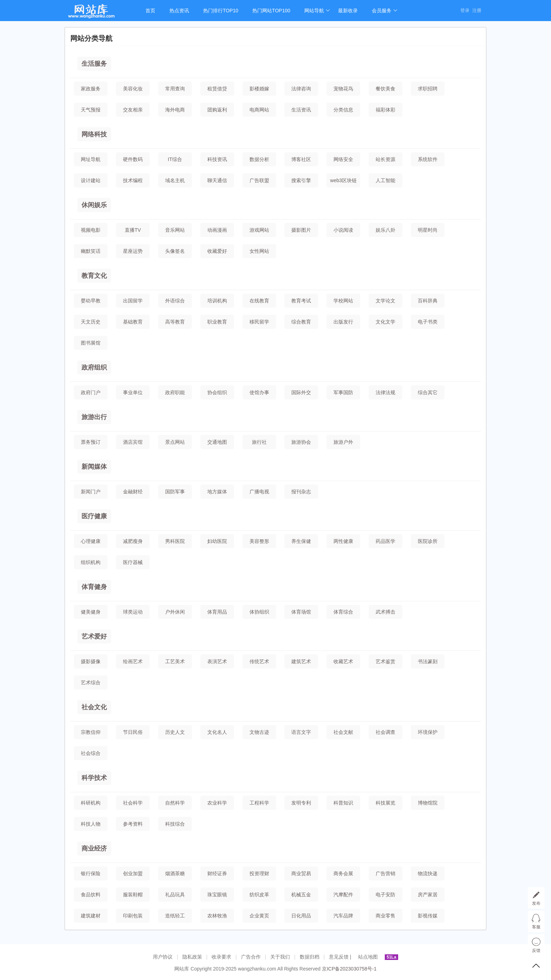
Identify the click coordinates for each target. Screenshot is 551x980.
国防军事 (175, 492)
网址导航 (91, 159)
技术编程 (133, 180)
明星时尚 (428, 230)
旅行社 (259, 442)
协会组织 (217, 392)
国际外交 (301, 392)
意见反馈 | (341, 957)
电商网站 (259, 110)
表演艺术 (217, 661)
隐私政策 (192, 957)
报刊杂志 (301, 492)
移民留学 (259, 322)
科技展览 (385, 803)
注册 (477, 10)
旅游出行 (94, 417)
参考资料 (133, 824)
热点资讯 (179, 11)
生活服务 (94, 64)
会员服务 (385, 11)
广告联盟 (259, 180)
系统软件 (428, 159)
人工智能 (385, 180)
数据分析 (259, 159)
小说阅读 (343, 230)
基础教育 (133, 322)
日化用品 (301, 916)
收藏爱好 (217, 251)
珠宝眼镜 (217, 895)
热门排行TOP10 (221, 11)
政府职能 (175, 392)
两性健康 (343, 541)
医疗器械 (133, 562)
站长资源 (385, 159)
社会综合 (91, 753)
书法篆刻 (428, 661)
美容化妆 (133, 89)
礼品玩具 (175, 895)
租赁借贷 (217, 89)
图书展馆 (91, 343)
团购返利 (217, 110)
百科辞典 (428, 301)
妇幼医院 (217, 541)
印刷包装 (133, 916)
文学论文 (385, 301)
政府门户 (91, 392)
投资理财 (259, 873)
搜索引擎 (301, 180)
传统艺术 (259, 661)
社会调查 (385, 732)
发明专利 (301, 803)
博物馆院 (428, 803)
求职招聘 (428, 89)
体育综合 (343, 612)
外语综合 (175, 301)
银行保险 (91, 873)
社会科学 (133, 803)
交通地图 (217, 442)
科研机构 (91, 803)
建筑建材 (91, 916)
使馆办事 (259, 392)
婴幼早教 (91, 301)
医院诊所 (428, 541)
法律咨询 (301, 89)
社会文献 (343, 732)
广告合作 (251, 957)
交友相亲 (133, 110)
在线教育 (259, 301)
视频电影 (91, 230)
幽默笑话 (91, 251)
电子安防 (385, 895)
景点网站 (175, 442)
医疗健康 (94, 516)
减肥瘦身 (133, 541)
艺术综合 (91, 683)
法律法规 (385, 392)
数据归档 (310, 957)
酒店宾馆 (133, 442)
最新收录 (348, 11)
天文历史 (91, 322)
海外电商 (175, 110)
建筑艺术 (301, 661)
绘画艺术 (133, 661)
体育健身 (94, 587)
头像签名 (175, 251)
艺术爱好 (94, 636)
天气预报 (91, 110)
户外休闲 (175, 612)
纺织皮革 (259, 895)
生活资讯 (301, 110)
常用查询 (175, 89)
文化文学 (385, 322)
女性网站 (259, 251)
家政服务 (91, 89)
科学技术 (94, 778)
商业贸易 (301, 873)
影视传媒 (428, 916)
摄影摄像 (91, 661)
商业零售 (385, 916)
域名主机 (175, 180)
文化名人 (217, 732)
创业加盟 (133, 873)
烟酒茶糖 (175, 873)
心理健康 (91, 541)
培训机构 (217, 301)
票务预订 (91, 442)
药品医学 (385, 541)
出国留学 (133, 301)
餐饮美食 (385, 89)
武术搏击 (385, 612)
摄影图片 (301, 230)
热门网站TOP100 (271, 11)
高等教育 (175, 322)
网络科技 (94, 134)
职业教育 (217, 322)
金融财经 (133, 492)
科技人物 (91, 824)
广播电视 (259, 492)
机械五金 (301, 895)
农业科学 (217, 803)
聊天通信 (217, 180)
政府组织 (94, 367)
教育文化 (94, 276)
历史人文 (175, 732)
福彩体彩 (385, 110)
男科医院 (175, 541)
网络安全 (343, 159)
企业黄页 (259, 916)
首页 (150, 11)
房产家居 (428, 895)
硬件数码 (133, 159)
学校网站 (343, 301)
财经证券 (217, 873)
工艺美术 (175, 661)
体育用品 (217, 612)
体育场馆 (301, 612)
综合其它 (428, 392)
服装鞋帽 (133, 895)
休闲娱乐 (94, 205)
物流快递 (428, 873)
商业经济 (94, 848)
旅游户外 (343, 442)
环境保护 (428, 732)
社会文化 (94, 707)
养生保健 (301, 541)
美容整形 (259, 541)
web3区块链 (343, 180)
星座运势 (133, 251)
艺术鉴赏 (385, 661)
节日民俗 (133, 732)
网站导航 (317, 11)
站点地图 (368, 957)
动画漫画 (217, 230)
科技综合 (175, 824)
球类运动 (133, 612)
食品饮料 (91, 895)
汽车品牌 (343, 916)
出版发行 (343, 322)
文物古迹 (259, 732)
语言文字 (301, 732)
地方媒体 (217, 492)
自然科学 (175, 803)
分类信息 (343, 110)
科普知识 (343, 803)
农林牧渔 (217, 916)
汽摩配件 (343, 895)
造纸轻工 (175, 916)
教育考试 (301, 301)
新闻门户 (91, 492)
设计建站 (91, 180)
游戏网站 (259, 230)
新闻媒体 (94, 467)
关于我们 (280, 957)
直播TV (133, 230)
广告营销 (385, 873)
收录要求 (221, 957)
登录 (465, 10)
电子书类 (428, 322)
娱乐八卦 (385, 230)
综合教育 (301, 322)
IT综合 (175, 159)
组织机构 (91, 562)
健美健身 (91, 612)
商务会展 (343, 873)
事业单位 (133, 392)
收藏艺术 (343, 661)
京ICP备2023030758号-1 (349, 969)
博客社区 (301, 159)
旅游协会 (301, 442)
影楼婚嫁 (259, 89)
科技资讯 (217, 159)
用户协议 (163, 957)
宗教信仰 (91, 732)
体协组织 (259, 612)
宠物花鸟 (343, 89)
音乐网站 (175, 230)
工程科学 (259, 803)
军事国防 (343, 392)
